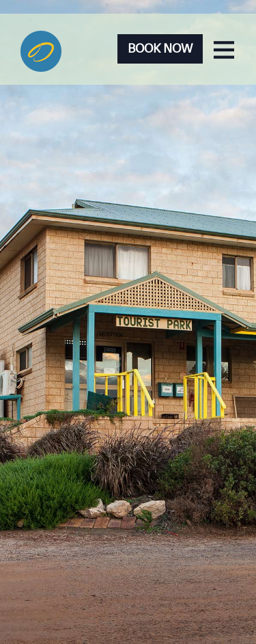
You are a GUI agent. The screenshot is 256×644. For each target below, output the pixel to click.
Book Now (160, 49)
